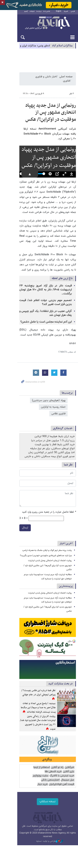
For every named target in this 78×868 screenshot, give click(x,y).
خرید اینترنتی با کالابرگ (43, 767)
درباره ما (32, 14)
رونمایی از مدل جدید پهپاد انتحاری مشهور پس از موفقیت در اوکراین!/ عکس (43, 113)
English (59, 14)
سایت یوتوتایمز (22, 767)
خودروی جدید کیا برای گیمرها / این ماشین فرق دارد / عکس (45, 550)
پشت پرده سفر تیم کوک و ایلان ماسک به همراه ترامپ (47, 535)
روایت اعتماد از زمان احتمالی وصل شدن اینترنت (50, 545)
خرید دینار (69, 775)
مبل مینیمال (67, 771)
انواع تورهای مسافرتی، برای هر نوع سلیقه (52, 433)
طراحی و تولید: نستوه (41, 829)
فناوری (28, 81)
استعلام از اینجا (41, 762)
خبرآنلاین (39, 25)
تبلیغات (25, 14)
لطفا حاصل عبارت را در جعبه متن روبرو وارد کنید (49, 497)
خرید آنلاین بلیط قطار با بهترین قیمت (55, 429)
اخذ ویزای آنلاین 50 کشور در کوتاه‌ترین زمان (51, 437)
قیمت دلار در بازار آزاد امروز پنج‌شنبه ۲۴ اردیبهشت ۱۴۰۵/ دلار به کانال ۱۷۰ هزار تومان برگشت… (37, 283)
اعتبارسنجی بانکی (50, 771)
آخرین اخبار (66, 528)
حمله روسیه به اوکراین (53, 398)
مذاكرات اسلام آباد (62, 48)
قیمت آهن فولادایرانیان (27, 771)
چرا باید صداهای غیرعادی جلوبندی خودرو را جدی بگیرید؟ (46, 540)
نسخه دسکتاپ (39, 792)
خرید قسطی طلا (66, 767)
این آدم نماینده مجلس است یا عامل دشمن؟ (46, 313)
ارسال (8, 512)
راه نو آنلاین (57, 762)
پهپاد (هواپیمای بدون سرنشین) (49, 391)
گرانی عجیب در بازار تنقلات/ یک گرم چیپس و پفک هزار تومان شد (37, 304)
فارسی (73, 14)
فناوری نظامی (29, 398)
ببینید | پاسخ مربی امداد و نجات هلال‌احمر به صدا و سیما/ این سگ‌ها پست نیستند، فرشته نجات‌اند (30, 699)
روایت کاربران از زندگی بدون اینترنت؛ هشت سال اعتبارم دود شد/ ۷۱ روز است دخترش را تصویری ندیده (29, 712)
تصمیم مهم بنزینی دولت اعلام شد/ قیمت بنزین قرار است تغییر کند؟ (37, 293)
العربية (66, 14)
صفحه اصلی (66, 81)
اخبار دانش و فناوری (46, 81)
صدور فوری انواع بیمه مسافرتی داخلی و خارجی (50, 441)
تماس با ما (40, 14)
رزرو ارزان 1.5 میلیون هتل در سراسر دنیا (53, 425)
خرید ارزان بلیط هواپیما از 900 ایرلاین (55, 421)
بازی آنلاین (26, 762)
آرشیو (19, 14)
